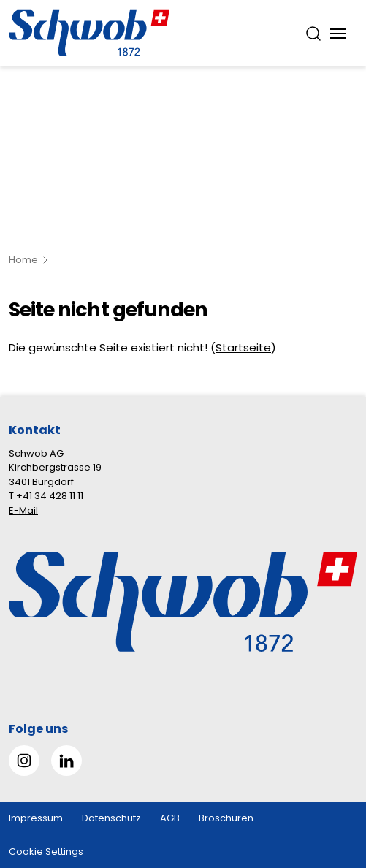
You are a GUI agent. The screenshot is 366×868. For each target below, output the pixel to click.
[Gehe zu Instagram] (24, 761)
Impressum (36, 818)
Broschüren (226, 818)
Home (23, 260)
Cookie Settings (46, 852)
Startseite (243, 347)
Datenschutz (111, 818)
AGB (170, 818)
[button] (331, 776)
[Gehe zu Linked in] (66, 761)
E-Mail (23, 510)
